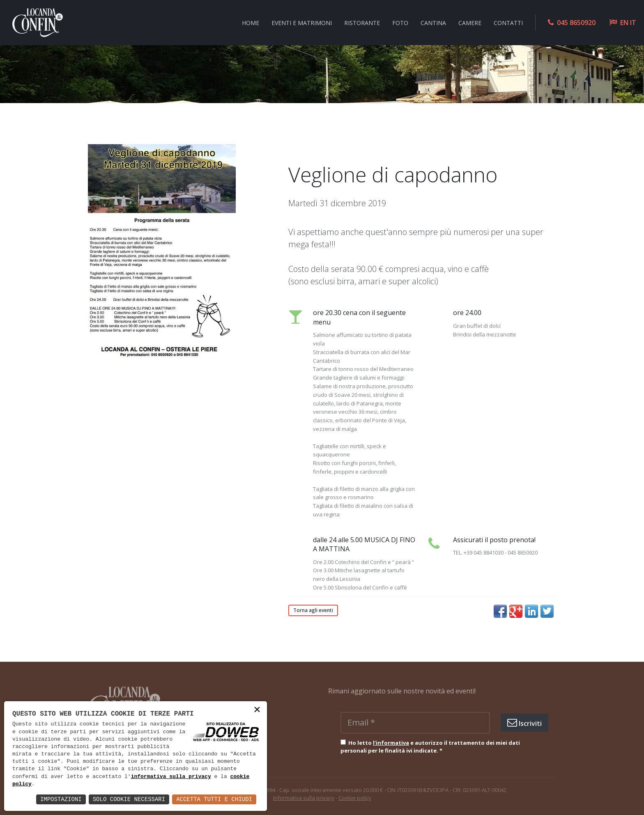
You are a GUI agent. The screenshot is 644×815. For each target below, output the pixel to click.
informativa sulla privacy (171, 777)
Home (251, 22)
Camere (470, 22)
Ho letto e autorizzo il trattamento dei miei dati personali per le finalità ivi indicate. (430, 747)
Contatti (508, 22)
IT (633, 23)
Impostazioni (61, 799)
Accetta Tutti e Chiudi (214, 799)
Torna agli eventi (313, 610)
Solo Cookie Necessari (129, 799)
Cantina (433, 22)
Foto (400, 22)
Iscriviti (524, 723)
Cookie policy (355, 798)
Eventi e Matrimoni (302, 22)
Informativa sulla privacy (304, 798)
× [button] (257, 710)
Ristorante (362, 22)
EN (624, 23)
